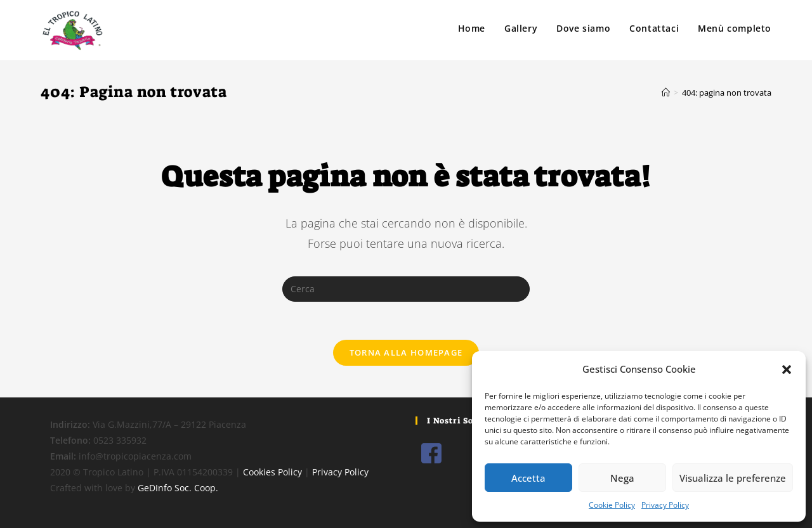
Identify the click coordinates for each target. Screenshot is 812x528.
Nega (622, 478)
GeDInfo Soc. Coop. (178, 488)
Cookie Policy (612, 505)
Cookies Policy (272, 472)
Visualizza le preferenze (733, 478)
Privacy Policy (665, 505)
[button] (787, 370)
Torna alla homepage (406, 352)
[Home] (666, 93)
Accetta (528, 478)
